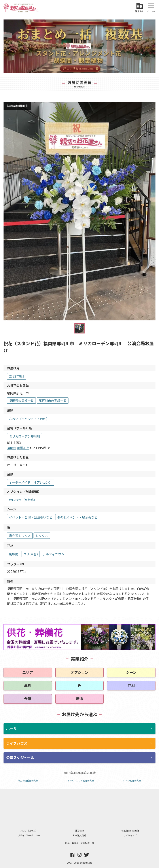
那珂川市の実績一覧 (53, 401)
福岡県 (12, 448)
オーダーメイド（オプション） (31, 482)
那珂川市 (23, 448)
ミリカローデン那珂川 (25, 436)
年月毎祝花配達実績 (28, 780)
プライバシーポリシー (29, 835)
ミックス (42, 536)
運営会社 (79, 830)
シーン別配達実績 (132, 780)
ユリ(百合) (30, 554)
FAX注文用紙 (79, 835)
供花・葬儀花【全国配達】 (79, 843)
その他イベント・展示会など (77, 517)
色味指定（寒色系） (23, 500)
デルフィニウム (53, 554)
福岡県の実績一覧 (21, 401)
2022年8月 (17, 376)
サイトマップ (130, 835)
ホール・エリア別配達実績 (81, 780)
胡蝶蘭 (14, 554)
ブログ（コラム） (29, 830)
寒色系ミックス (20, 536)
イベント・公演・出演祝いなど (31, 517)
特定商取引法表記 (130, 830)
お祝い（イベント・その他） (29, 419)
